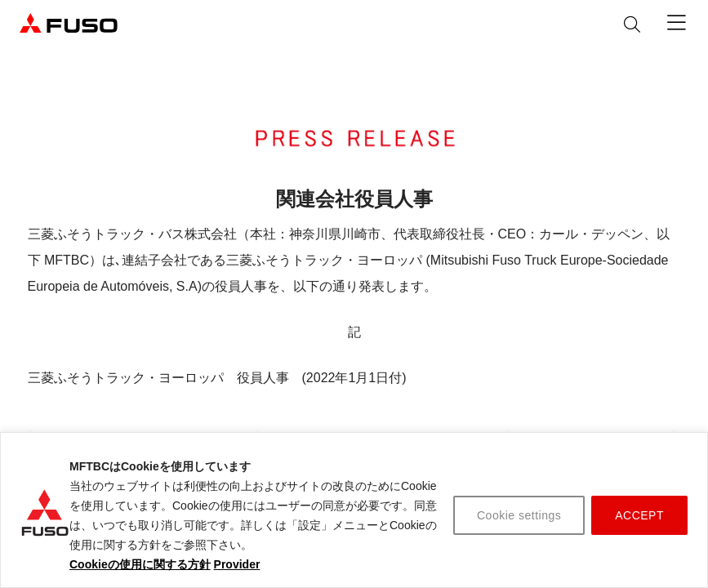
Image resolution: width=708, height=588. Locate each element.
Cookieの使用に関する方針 (140, 564)
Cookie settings (519, 515)
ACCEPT (639, 515)
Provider (237, 564)
